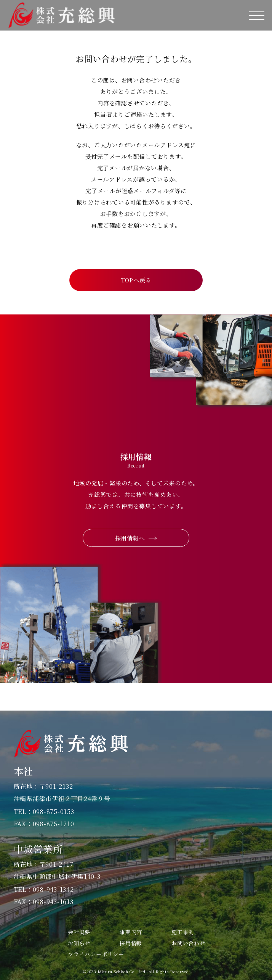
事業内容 (131, 932)
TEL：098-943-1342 (44, 890)
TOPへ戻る (136, 280)
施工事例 (183, 932)
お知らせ (79, 943)
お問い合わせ (188, 943)
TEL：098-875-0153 (44, 812)
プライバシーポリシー (96, 954)
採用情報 (131, 943)
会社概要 (79, 932)
